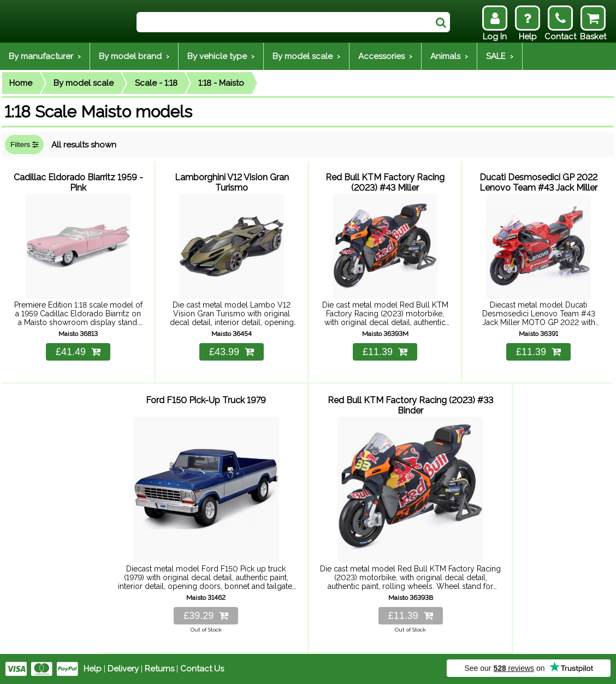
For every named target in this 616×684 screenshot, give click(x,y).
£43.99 (232, 352)
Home (21, 83)
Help (93, 669)
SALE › (500, 56)
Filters (24, 145)
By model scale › (306, 56)
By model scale (84, 83)
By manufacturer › (45, 56)
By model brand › (134, 56)
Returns (159, 669)
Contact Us (202, 669)
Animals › (449, 56)
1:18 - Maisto (221, 83)
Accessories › (385, 56)
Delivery (123, 669)
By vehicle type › (221, 56)
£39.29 (206, 616)
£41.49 (78, 352)
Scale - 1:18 (156, 83)
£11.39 (385, 352)
